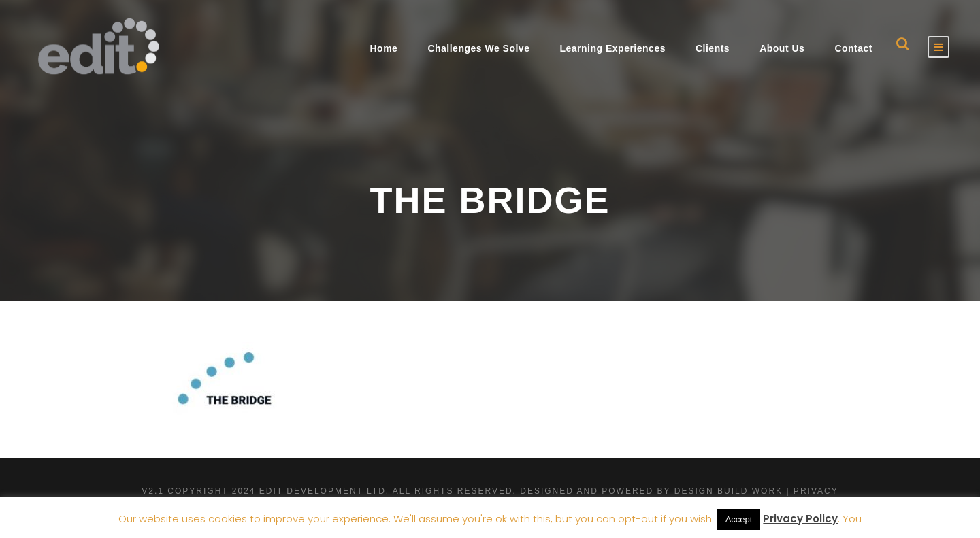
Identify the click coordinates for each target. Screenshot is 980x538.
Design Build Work (729, 491)
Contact (853, 48)
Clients (713, 48)
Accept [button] (739, 519)
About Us (782, 48)
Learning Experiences (612, 48)
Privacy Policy (800, 519)
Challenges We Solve (478, 48)
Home (383, 48)
